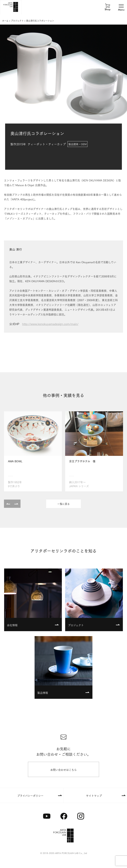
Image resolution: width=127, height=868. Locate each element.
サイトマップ (94, 796)
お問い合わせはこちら (63, 770)
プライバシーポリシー (30, 796)
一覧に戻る (64, 504)
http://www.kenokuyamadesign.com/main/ (50, 324)
